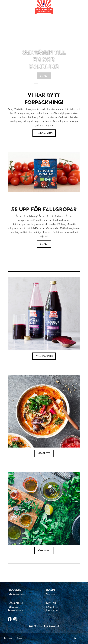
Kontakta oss (52, 610)
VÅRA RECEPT (44, 453)
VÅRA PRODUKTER (44, 356)
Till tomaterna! (44, 133)
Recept (19, 638)
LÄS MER (44, 76)
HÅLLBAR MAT (44, 551)
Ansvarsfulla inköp (16, 610)
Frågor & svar (52, 607)
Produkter (8, 638)
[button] (13, 43)
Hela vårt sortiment (16, 594)
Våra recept (51, 594)
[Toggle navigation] (83, 638)
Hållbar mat (13, 607)
